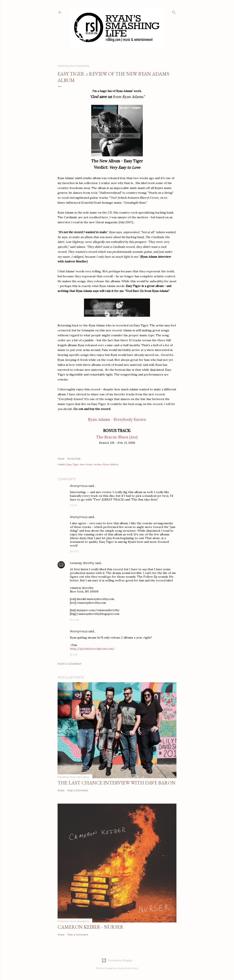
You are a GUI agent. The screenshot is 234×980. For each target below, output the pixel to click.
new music (86, 464)
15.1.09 (74, 655)
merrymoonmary (128, 968)
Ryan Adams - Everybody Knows (117, 420)
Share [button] (61, 459)
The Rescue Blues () (117, 437)
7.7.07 (73, 505)
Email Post (74, 459)
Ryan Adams (111, 464)
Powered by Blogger (117, 960)
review (98, 464)
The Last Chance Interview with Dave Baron (117, 783)
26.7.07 (74, 551)
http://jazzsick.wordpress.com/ (92, 649)
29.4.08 (75, 620)
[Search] (174, 11)
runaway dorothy (82, 563)
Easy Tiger (72, 464)
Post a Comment (69, 664)
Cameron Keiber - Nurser (91, 927)
